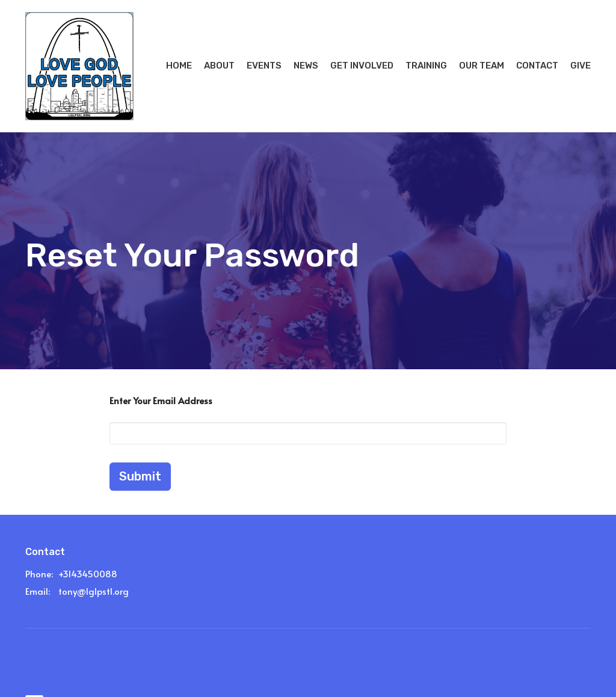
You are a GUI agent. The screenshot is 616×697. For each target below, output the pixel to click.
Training (426, 66)
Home (179, 66)
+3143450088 (88, 573)
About (219, 66)
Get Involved (362, 66)
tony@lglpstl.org (94, 591)
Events (264, 66)
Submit (140, 476)
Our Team (482, 66)
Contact (537, 66)
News (306, 66)
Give (581, 66)
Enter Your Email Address (161, 400)
